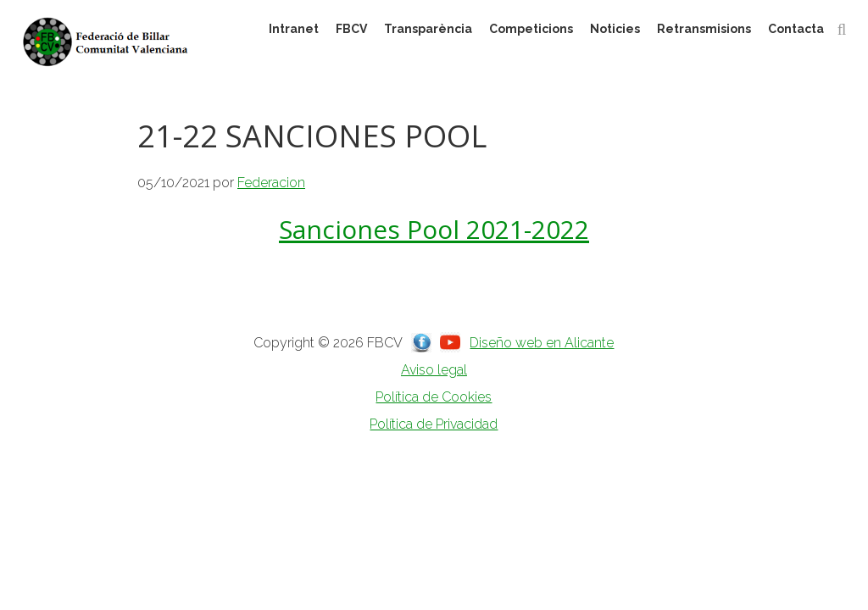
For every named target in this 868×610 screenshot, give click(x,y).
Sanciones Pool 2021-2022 (434, 229)
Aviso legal (434, 370)
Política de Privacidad (434, 424)
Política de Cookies (434, 397)
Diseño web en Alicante (542, 343)
